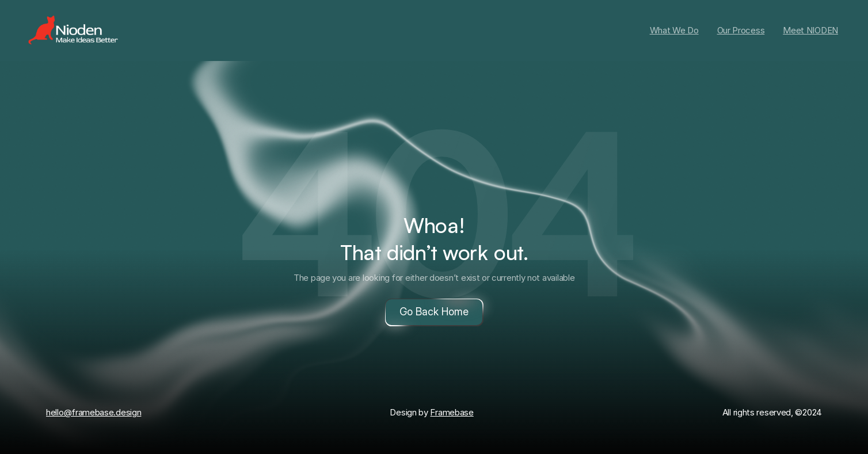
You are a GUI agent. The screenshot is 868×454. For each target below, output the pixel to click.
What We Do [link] (674, 30)
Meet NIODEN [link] (810, 30)
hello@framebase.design (94, 412)
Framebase (452, 412)
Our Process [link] (741, 30)
